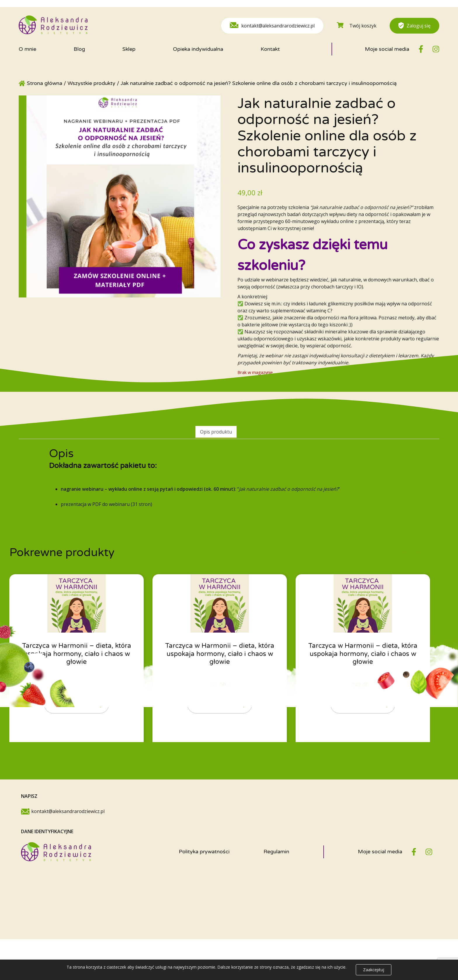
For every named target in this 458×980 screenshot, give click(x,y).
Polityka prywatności (204, 855)
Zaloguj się (414, 26)
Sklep (129, 49)
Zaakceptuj (374, 970)
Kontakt (270, 49)
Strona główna (45, 83)
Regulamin (276, 855)
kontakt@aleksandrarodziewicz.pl (272, 26)
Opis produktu (216, 432)
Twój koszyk (357, 26)
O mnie (27, 49)
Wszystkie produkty (91, 83)
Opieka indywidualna (198, 49)
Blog (79, 49)
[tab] (216, 432)
